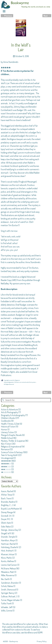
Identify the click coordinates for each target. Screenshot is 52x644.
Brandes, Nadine (8, 502)
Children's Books (8, 418)
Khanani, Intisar (8, 554)
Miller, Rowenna (8, 575)
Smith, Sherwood (8, 590)
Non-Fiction (6, 444)
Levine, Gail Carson (9, 565)
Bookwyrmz (14, 641)
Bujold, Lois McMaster (10, 509)
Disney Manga (7, 512)
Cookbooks (6, 421)
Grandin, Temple (8, 537)
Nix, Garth (5, 579)
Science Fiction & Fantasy (12, 452)
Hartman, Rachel (8, 544)
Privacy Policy (42, 641)
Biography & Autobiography (13, 415)
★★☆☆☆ (6, 469)
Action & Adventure (9, 409)
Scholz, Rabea (7, 586)
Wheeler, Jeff (7, 607)
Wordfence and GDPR (33, 633)
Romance (5, 449)
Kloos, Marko (6, 558)
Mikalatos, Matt (7, 572)
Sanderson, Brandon (10, 583)
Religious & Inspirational (11, 447)
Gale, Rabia (6, 527)
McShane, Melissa (8, 568)
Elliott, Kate (6, 523)
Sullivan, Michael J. (9, 596)
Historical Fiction (8, 427)
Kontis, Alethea (7, 561)
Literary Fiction (7, 432)
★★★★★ (6, 461)
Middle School (7, 438)
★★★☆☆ (6, 467)
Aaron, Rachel (7, 491)
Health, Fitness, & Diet (10, 424)
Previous (7, 16)
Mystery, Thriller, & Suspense (13, 441)
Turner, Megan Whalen (10, 600)
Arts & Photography (9, 412)
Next (47, 16)
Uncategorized (7, 458)
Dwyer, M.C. (6, 519)
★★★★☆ (6, 464)
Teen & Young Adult (9, 455)
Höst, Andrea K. (8, 551)
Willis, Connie (7, 611)
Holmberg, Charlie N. (10, 547)
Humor (4, 429)
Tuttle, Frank (6, 603)
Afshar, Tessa (7, 495)
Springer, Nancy (8, 593)
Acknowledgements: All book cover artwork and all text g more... (20, 382)
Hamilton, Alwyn (8, 540)
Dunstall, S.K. (7, 516)
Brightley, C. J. (7, 505)
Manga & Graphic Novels (11, 435)
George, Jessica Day (10, 530)
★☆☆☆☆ (6, 472)
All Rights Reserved (9, 384)
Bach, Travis (6, 498)
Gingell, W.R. (6, 533)
